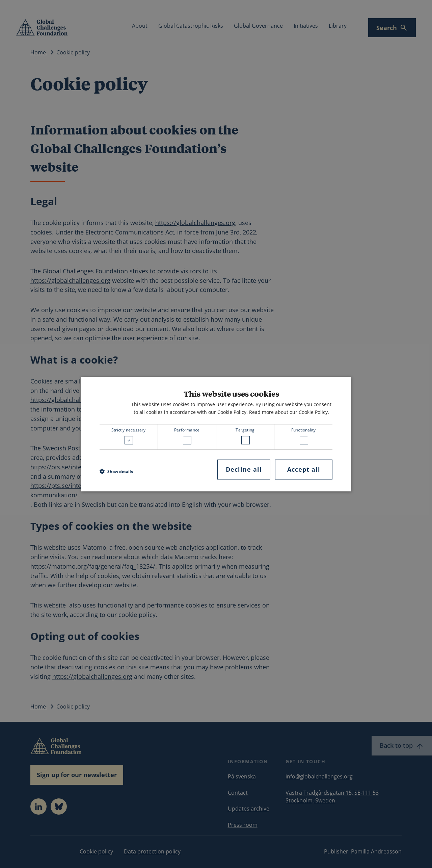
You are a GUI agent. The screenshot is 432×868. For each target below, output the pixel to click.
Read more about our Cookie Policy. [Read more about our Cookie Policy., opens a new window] (289, 412)
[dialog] (216, 434)
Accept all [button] (304, 470)
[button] (116, 471)
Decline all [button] (244, 470)
